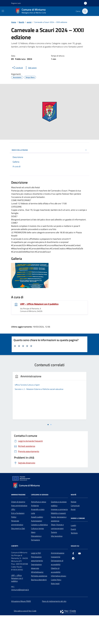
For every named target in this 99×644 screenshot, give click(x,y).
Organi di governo (18, 530)
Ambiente (35, 534)
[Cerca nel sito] (85, 11)
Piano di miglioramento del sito (54, 630)
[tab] (48, 453)
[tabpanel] (30, 412)
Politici (14, 546)
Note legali (55, 612)
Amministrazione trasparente (58, 583)
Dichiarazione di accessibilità (57, 591)
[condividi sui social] (17, 68)
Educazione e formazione (36, 567)
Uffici (13, 538)
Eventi (73, 558)
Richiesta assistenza (39, 604)
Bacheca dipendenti (39, 608)
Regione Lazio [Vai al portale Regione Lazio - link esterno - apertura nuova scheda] (16, 3)
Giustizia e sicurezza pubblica (59, 532)
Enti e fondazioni (18, 542)
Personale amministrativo (17, 551)
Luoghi (73, 554)
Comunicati (75, 534)
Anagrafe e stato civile (38, 540)
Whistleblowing (37, 601)
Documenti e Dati (18, 557)
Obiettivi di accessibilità (56, 599)
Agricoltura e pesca (39, 530)
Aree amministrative (19, 534)
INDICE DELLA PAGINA (49, 150)
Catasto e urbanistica (39, 553)
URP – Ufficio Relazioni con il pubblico (39, 304)
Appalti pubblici (37, 546)
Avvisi (73, 538)
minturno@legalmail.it (20, 618)
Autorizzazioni (37, 549)
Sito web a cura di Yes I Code (25, 639)
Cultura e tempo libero (37, 559)
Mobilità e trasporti (58, 542)
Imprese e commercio (59, 538)
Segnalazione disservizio (36, 595)
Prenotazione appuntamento (37, 587)
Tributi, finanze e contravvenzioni (57, 555)
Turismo (54, 561)
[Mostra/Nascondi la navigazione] (3, 11)
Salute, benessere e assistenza (59, 547)
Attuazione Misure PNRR (21, 630)
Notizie (74, 530)
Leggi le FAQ (36, 582)
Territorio (74, 562)
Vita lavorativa (57, 565)
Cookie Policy (56, 608)
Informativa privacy (59, 604)
